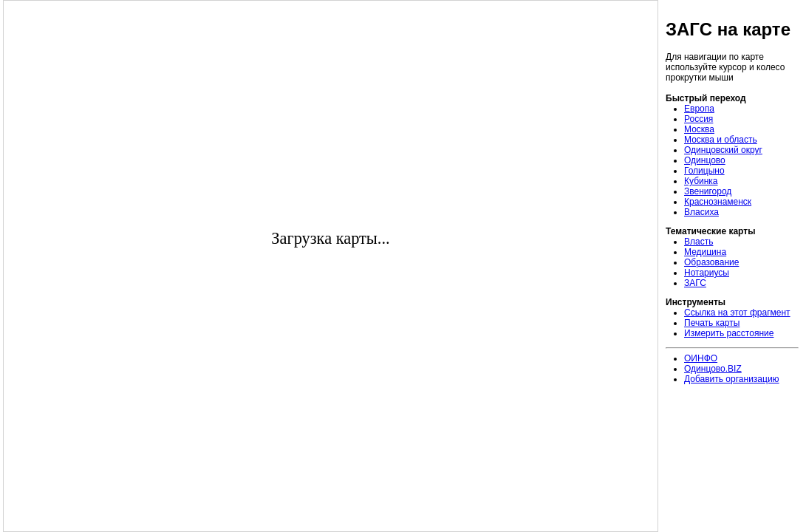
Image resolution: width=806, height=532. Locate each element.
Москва (699, 129)
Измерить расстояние (729, 333)
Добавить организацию (732, 379)
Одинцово (705, 160)
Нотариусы (707, 273)
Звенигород (708, 191)
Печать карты (712, 323)
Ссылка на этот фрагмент (737, 313)
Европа (699, 109)
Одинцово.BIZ (713, 369)
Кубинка (701, 181)
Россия (699, 119)
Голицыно (704, 171)
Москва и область (721, 140)
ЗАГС (695, 283)
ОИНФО (701, 358)
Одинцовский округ (723, 150)
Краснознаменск (718, 202)
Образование (711, 262)
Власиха (701, 212)
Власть (699, 242)
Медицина (705, 252)
